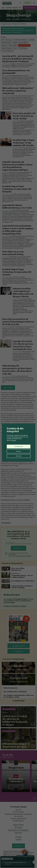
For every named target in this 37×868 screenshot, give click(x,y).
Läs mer (14, 440)
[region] (18, 434)
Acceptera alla (19, 447)
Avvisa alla (19, 456)
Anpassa (19, 451)
